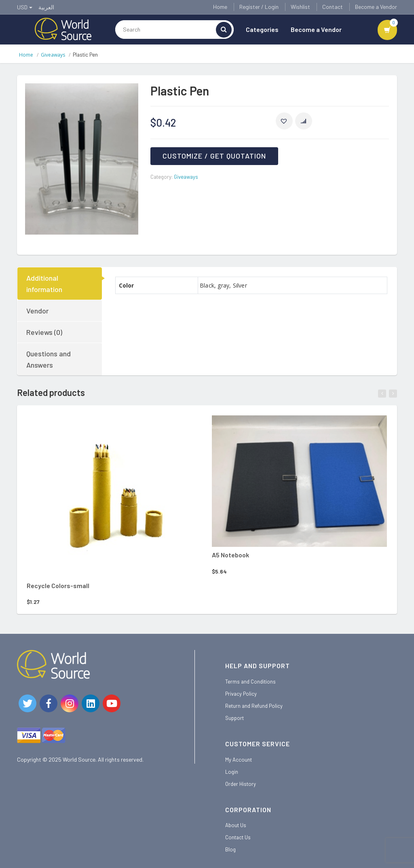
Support (234, 718)
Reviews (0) (44, 332)
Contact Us (238, 837)
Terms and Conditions (250, 682)
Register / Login (259, 7)
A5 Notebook (230, 555)
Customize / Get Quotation (214, 156)
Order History (241, 784)
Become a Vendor (376, 7)
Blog (230, 849)
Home (220, 7)
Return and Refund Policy (254, 706)
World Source (79, 759)
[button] (284, 121)
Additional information (44, 284)
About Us (236, 825)
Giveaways (53, 55)
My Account (239, 760)
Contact (333, 7)
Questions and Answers (49, 359)
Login (232, 772)
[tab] (60, 284)
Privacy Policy (241, 694)
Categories (262, 29)
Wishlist (300, 7)
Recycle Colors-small (58, 585)
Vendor (37, 311)
